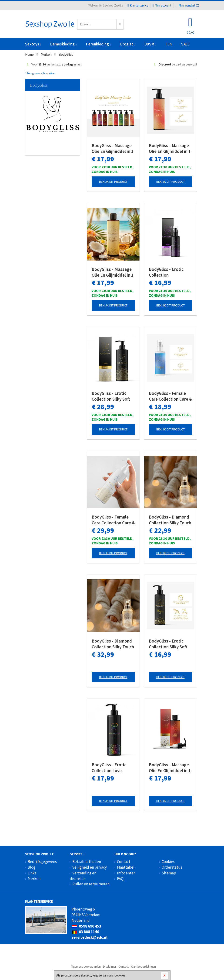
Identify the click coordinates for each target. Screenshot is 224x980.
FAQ (120, 879)
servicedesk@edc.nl (90, 937)
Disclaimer (110, 967)
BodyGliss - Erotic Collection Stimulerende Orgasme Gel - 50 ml (168, 272)
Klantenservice (138, 5)
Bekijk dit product (113, 182)
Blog (32, 867)
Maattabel (126, 867)
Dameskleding (63, 44)
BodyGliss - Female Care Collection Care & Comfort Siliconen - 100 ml (171, 396)
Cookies (168, 862)
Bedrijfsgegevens (42, 862)
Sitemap (169, 873)
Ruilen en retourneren (91, 884)
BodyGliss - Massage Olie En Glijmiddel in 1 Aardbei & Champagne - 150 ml (170, 148)
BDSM (150, 44)
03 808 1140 (85, 932)
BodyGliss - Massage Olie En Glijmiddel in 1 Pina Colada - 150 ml (113, 272)
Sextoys (33, 44)
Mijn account (162, 5)
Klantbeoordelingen (143, 967)
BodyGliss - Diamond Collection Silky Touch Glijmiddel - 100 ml (113, 644)
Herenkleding (98, 44)
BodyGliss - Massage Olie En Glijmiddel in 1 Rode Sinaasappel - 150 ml (170, 768)
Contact (124, 862)
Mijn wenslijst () (187, 5)
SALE (185, 44)
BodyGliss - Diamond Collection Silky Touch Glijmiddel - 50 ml (170, 520)
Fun (169, 44)
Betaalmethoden (87, 862)
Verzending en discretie (83, 876)
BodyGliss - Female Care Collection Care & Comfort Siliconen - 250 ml (113, 520)
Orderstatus (172, 867)
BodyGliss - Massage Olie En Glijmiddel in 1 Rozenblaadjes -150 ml (113, 148)
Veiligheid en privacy (90, 867)
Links (32, 873)
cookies (120, 975)
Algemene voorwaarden (86, 967)
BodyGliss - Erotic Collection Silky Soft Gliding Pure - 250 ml (112, 396)
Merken (34, 879)
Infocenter (126, 873)
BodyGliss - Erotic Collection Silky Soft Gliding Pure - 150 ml (169, 644)
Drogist (128, 44)
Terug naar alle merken (40, 73)
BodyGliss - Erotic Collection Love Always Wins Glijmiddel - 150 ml (110, 768)
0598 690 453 (86, 926)
